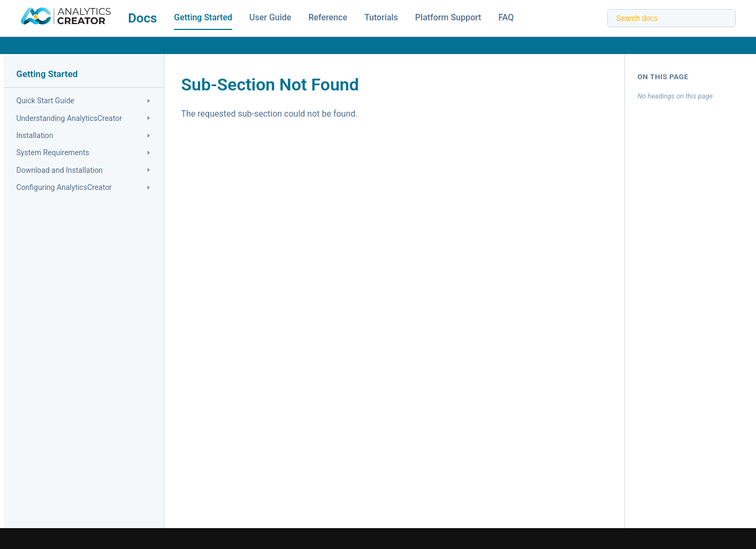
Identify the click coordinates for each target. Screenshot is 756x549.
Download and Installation (83, 170)
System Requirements (83, 152)
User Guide (270, 17)
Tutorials (381, 17)
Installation (83, 135)
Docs (142, 18)
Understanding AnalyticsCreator (83, 118)
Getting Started (203, 17)
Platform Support (448, 17)
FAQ (506, 17)
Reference (328, 17)
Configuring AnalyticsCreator (83, 187)
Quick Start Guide (83, 101)
